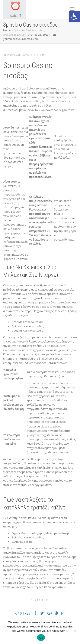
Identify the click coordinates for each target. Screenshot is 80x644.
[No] (75, 630)
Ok (41, 638)
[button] (74, 16)
